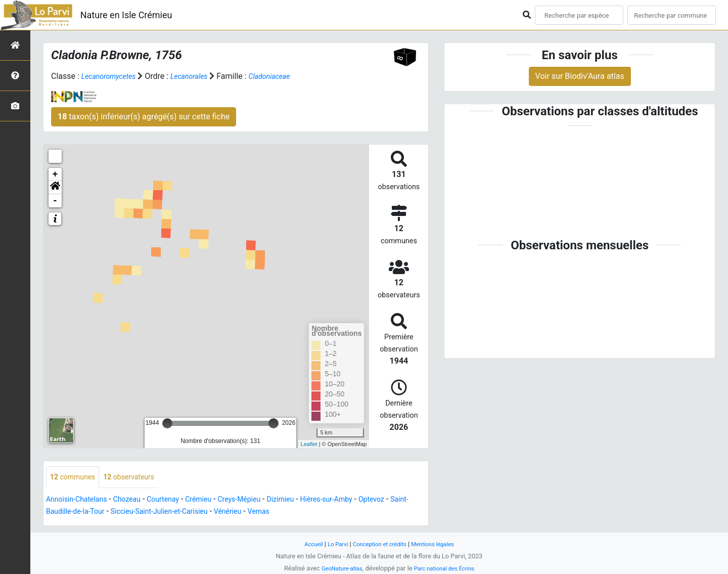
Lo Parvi (332, 544)
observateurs (139, 478)
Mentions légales (439, 544)
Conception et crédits (379, 544)
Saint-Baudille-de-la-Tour (126, 513)
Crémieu (218, 500)
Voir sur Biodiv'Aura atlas (580, 76)
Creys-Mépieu (264, 500)
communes (76, 478)
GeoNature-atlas (337, 568)
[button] (55, 188)
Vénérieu (308, 513)
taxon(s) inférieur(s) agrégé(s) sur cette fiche (144, 117)
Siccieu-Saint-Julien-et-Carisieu (231, 513)
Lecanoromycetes (112, 76)
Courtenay (178, 500)
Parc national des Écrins (447, 568)
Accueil (305, 544)
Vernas (343, 513)
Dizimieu (310, 500)
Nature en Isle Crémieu (126, 15)
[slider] (167, 423)
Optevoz (61, 513)
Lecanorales (200, 76)
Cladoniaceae (286, 76)
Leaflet (309, 444)
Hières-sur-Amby (361, 500)
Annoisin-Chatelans (81, 500)
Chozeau (138, 500)
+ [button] (55, 174)
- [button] (55, 201)
